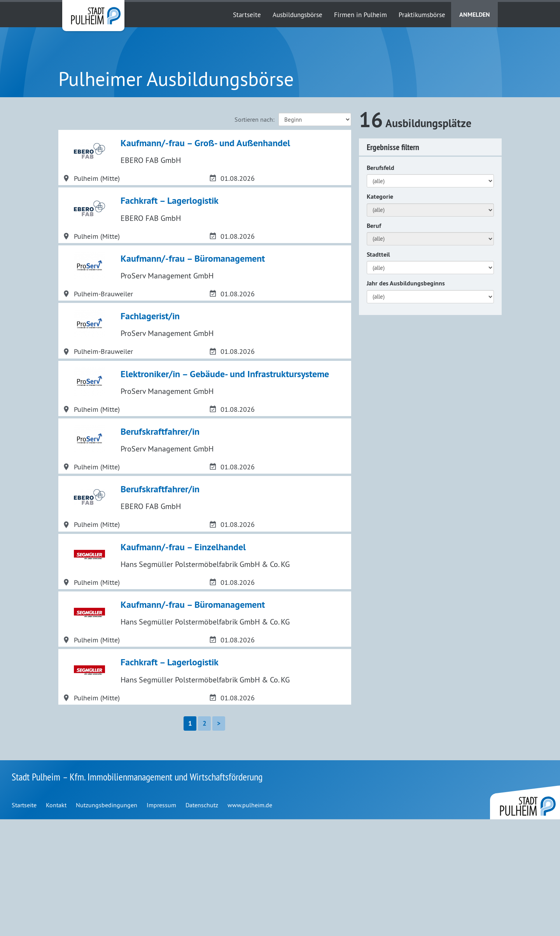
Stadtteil (378, 255)
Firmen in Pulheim (360, 15)
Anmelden (475, 15)
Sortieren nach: (255, 119)
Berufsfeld (381, 168)
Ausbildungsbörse (297, 15)
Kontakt (56, 922)
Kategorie (380, 197)
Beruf (374, 226)
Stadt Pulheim (93, 16)
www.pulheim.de (250, 922)
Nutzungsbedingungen (107, 922)
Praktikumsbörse (422, 15)
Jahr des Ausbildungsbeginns (406, 283)
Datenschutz (202, 922)
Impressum (161, 922)
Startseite (247, 15)
